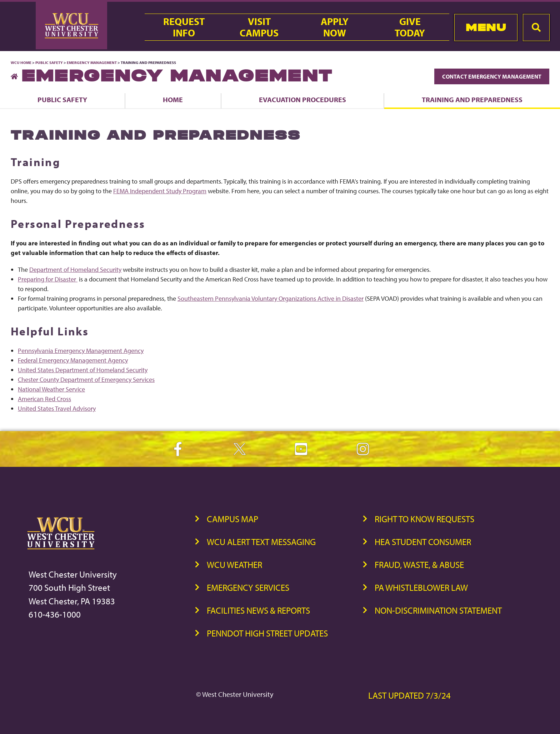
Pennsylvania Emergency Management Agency (81, 351)
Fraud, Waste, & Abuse (419, 565)
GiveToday (410, 27)
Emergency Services (248, 587)
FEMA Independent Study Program (160, 191)
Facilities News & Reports (258, 610)
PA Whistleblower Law (421, 587)
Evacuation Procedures (302, 99)
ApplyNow (335, 27)
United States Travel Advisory (57, 408)
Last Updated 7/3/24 (409, 695)
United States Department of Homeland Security (83, 370)
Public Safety (49, 63)
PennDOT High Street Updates (267, 633)
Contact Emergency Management (492, 76)
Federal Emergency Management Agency (73, 360)
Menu (486, 27)
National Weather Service (51, 389)
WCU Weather (234, 565)
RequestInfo (184, 27)
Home (173, 99)
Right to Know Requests (424, 519)
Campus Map (232, 519)
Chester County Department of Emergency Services (86, 380)
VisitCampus (259, 27)
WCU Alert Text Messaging (261, 542)
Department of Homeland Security (75, 269)
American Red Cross (44, 399)
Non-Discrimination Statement (438, 610)
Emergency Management (92, 63)
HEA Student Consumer (423, 542)
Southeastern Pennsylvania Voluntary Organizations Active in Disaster (271, 298)
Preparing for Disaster (48, 279)
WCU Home (21, 63)
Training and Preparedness (472, 99)
